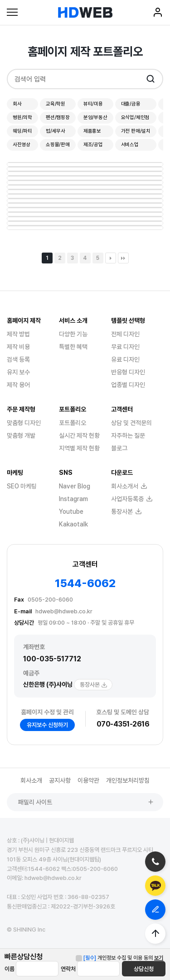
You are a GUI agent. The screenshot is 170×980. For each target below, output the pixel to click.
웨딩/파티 (22, 131)
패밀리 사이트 (86, 802)
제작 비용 (18, 347)
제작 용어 (18, 385)
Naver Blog (75, 486)
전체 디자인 (125, 334)
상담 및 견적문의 (131, 423)
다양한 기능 (73, 334)
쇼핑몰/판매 (58, 145)
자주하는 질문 (128, 435)
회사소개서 (129, 486)
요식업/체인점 (135, 117)
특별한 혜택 (73, 347)
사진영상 (22, 145)
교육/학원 (56, 104)
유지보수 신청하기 (47, 725)
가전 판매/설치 (136, 131)
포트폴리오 (73, 423)
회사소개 (31, 780)
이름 (10, 969)
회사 (17, 104)
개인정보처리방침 (128, 780)
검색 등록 (18, 359)
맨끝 (123, 258)
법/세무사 (56, 131)
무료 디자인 (125, 347)
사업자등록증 (132, 499)
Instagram (73, 499)
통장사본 (94, 685)
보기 (159, 958)
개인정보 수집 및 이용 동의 (118, 958)
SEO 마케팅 (22, 486)
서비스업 (130, 145)
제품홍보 (92, 131)
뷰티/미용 (93, 104)
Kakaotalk (73, 524)
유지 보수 (18, 372)
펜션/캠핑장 (58, 117)
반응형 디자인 (128, 372)
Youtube (71, 512)
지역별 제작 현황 (79, 448)
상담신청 (144, 969)
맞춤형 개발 (21, 435)
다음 (111, 258)
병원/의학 (22, 117)
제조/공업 (93, 145)
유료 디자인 (125, 359)
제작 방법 (18, 334)
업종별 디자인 (128, 385)
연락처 (68, 969)
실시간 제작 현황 (79, 435)
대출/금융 (131, 104)
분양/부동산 (95, 117)
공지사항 (60, 780)
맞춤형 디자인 (24, 423)
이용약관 (88, 780)
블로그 (119, 448)
